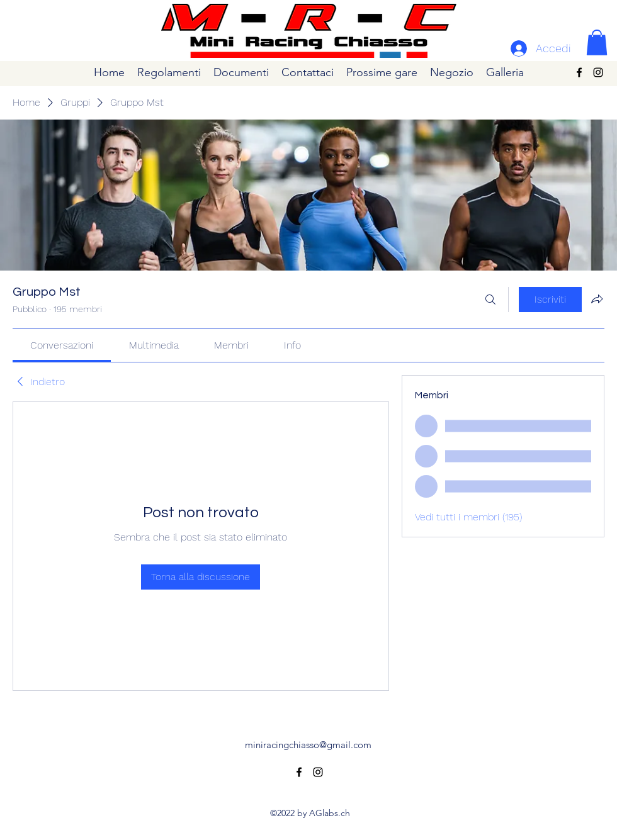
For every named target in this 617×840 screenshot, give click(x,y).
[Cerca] (490, 300)
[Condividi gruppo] (597, 299)
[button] (597, 42)
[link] (62, 345)
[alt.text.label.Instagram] (598, 72)
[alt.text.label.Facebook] (579, 72)
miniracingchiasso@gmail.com (308, 745)
